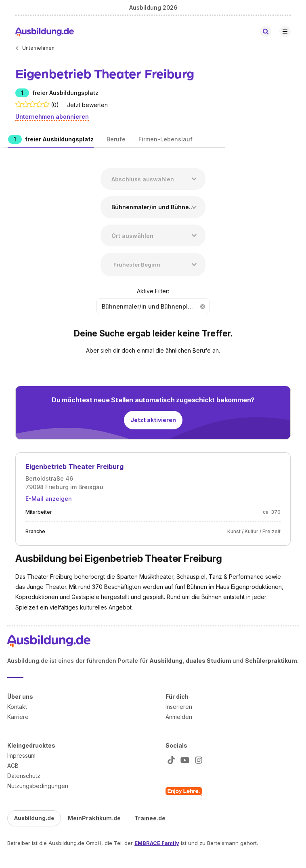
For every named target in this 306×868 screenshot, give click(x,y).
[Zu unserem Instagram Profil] (197, 760)
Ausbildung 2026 (153, 7)
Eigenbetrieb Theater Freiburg (74, 467)
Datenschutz (24, 776)
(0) (55, 105)
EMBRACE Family (157, 843)
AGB (13, 766)
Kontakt (17, 707)
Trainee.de (150, 818)
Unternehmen (38, 48)
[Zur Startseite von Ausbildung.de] (45, 32)
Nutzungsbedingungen (38, 786)
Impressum (21, 756)
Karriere (18, 717)
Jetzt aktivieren (153, 420)
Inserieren (179, 707)
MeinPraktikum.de (94, 818)
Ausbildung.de (34, 818)
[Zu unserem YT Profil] (183, 760)
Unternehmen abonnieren (52, 117)
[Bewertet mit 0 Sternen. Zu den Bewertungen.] (32, 105)
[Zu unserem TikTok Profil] (170, 760)
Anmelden (179, 717)
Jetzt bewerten (87, 105)
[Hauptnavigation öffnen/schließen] (285, 32)
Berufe (116, 139)
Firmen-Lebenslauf (166, 139)
